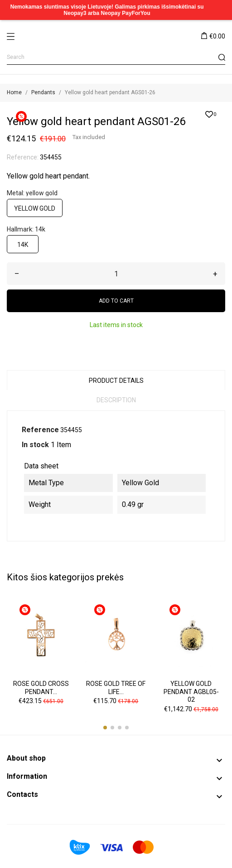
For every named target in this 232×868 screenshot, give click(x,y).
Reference (40, 430)
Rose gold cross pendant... (41, 688)
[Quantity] (116, 274)
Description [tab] (116, 400)
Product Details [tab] (116, 381)
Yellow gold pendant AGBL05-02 (191, 692)
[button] (105, 728)
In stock (35, 445)
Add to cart (116, 301)
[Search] (116, 57)
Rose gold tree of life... (116, 688)
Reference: (23, 157)
